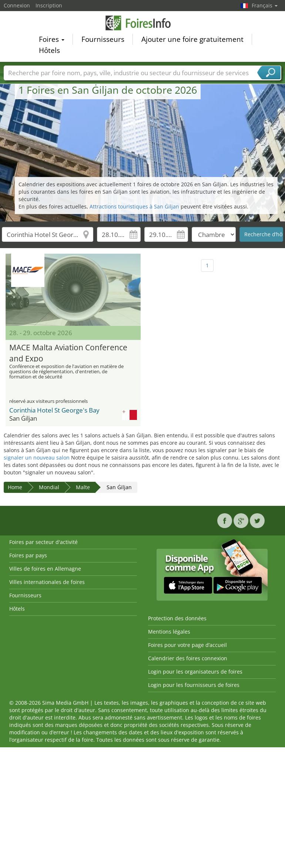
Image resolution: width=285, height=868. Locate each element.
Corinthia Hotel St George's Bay (54, 410)
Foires (52, 41)
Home (15, 487)
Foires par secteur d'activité (43, 542)
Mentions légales (169, 632)
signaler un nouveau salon (37, 458)
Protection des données (177, 618)
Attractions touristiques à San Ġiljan (134, 206)
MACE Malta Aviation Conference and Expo (68, 352)
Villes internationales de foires (47, 582)
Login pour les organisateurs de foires (195, 672)
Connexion (17, 5)
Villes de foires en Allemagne (45, 569)
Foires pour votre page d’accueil (187, 645)
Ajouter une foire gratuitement (192, 41)
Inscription (49, 5)
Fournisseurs (103, 41)
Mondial (49, 487)
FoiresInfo (142, 24)
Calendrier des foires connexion (188, 658)
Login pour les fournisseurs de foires (194, 685)
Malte (83, 487)
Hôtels (49, 52)
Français (265, 5)
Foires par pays (28, 555)
